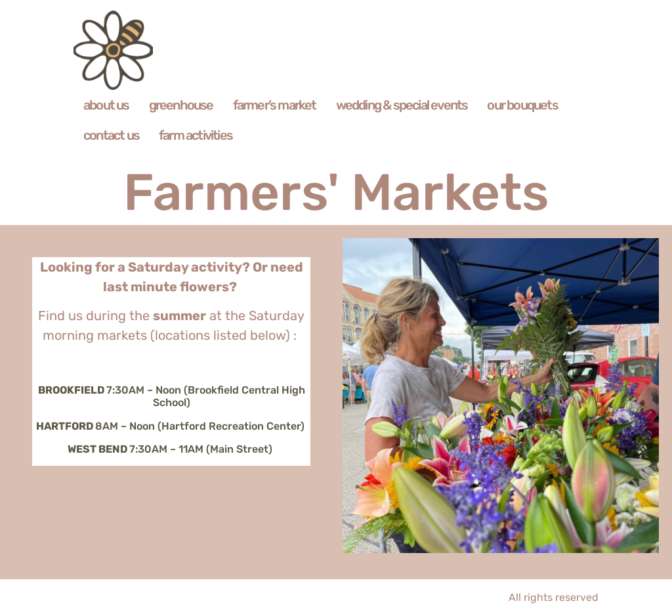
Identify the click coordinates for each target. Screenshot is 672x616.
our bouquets (522, 105)
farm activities (196, 135)
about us (106, 105)
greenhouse (181, 105)
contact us (111, 135)
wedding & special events (402, 105)
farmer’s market (275, 105)
